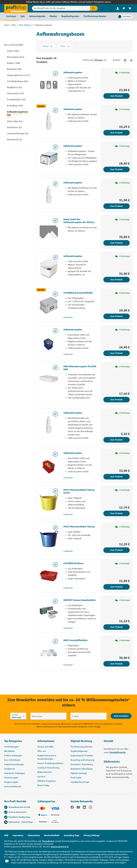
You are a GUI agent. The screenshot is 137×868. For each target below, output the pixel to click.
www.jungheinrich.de (60, 847)
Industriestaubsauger (14, 765)
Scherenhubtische (13, 787)
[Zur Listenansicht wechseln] (125, 60)
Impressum (18, 835)
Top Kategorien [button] (13, 741)
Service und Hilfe (45, 747)
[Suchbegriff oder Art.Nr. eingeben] (61, 8)
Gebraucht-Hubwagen (15, 773)
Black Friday (43, 785)
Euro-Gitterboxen (12, 760)
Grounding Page (72, 835)
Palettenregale (11, 778)
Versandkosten (48, 841)
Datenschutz (34, 835)
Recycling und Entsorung (82, 760)
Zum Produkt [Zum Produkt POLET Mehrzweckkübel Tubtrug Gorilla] (116, 513)
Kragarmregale (11, 782)
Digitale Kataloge (79, 773)
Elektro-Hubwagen (13, 756)
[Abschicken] (121, 716)
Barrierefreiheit (52, 835)
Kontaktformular (118, 752)
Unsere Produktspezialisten (50, 763)
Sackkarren (10, 769)
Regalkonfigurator (79, 751)
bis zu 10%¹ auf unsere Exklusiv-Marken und (61, 2)
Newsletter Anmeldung (82, 765)
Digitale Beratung (81, 741)
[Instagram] (90, 808)
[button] (85, 742)
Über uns (42, 751)
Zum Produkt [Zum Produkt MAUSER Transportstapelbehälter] (116, 627)
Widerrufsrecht (45, 772)
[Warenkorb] (130, 8)
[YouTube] (78, 808)
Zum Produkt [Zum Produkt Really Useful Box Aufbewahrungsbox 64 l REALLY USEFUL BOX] (116, 243)
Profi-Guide (76, 778)
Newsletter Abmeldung (82, 769)
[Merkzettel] (124, 8)
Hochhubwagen (12, 747)
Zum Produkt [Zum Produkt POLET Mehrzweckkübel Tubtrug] (116, 550)
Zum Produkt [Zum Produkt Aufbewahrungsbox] (116, 96)
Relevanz (101, 60)
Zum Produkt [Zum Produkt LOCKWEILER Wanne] (116, 587)
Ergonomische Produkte (82, 756)
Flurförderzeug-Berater (82, 747)
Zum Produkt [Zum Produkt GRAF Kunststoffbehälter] (116, 664)
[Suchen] (94, 8)
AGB (6, 835)
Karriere (41, 777)
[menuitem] (118, 8)
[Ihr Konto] (118, 8)
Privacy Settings (92, 835)
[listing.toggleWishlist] (55, 74)
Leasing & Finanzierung (48, 768)
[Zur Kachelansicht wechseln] (131, 60)
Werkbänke (9, 751)
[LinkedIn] (84, 808)
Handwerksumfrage (80, 782)
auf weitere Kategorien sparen (97, 2)
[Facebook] (72, 808)
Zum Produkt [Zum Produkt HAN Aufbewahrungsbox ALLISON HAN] (116, 400)
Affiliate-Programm (47, 781)
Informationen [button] (46, 741)
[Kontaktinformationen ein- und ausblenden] (7, 861)
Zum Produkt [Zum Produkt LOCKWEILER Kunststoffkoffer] (116, 316)
